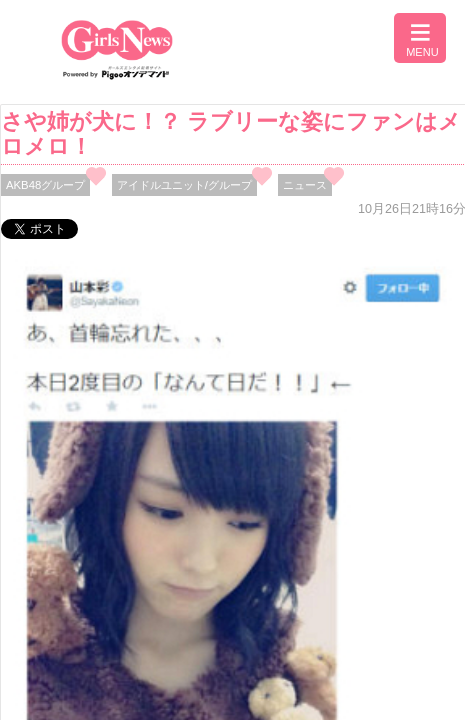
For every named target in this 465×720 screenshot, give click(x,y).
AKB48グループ (45, 185)
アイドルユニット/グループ (184, 185)
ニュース (305, 185)
